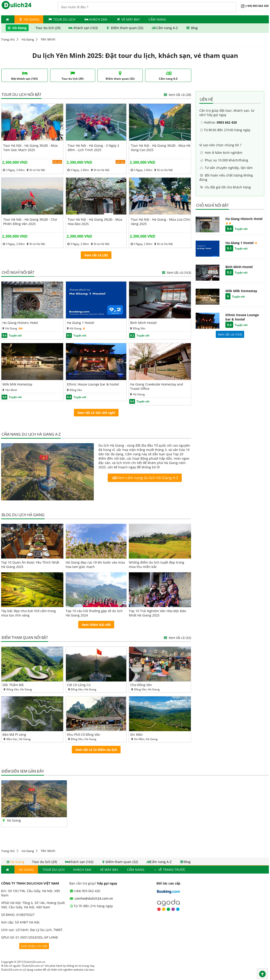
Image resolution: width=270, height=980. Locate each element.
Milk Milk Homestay (17, 384)
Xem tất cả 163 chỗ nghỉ (96, 413)
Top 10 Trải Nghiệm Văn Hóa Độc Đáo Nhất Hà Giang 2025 (157, 613)
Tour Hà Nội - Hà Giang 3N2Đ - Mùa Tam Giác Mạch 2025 (30, 148)
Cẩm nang (157, 19)
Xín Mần (136, 734)
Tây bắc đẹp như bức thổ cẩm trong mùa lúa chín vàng (28, 613)
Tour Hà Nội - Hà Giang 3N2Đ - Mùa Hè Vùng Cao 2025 (161, 148)
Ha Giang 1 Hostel (81, 323)
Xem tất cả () (230, 334)
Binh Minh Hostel (143, 323)
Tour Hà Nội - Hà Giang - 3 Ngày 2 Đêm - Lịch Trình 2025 (93, 148)
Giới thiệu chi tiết (34, 946)
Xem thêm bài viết (96, 625)
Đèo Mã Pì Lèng (14, 734)
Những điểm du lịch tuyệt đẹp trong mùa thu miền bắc (157, 565)
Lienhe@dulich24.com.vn (91, 898)
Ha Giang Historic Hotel (20, 323)
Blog (192, 28)
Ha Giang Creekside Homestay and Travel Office (157, 386)
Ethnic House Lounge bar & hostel (93, 384)
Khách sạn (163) (84, 28)
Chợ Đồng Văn (141, 685)
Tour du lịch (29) (48, 28)
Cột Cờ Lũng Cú (79, 685)
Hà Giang (29, 19)
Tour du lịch (62, 19)
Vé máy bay (128, 19)
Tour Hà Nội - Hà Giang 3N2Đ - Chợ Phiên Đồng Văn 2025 (30, 222)
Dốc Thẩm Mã (13, 685)
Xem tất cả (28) (177, 95)
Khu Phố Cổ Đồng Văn (84, 734)
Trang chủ (8, 39)
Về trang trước (169, 870)
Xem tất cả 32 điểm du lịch (96, 750)
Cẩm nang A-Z (165, 28)
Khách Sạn (96, 19)
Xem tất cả (176, 273)
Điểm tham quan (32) (125, 28)
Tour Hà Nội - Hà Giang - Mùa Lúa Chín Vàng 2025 (161, 222)
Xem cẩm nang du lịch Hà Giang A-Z (145, 478)
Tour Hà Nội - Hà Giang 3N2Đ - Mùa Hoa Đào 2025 (95, 222)
